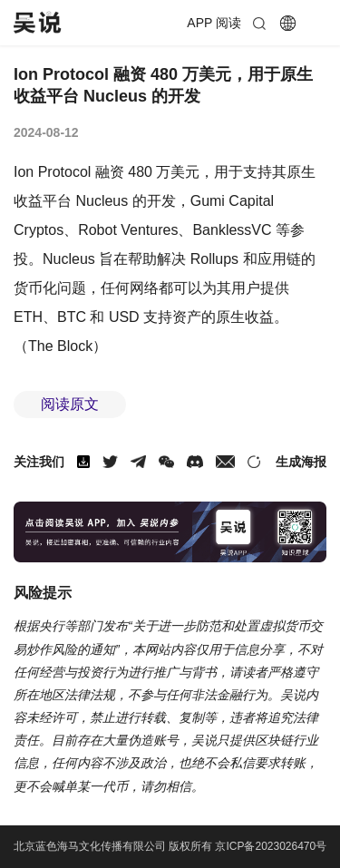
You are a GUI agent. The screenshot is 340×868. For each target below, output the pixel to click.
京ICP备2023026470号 (271, 846)
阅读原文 (70, 404)
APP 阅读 (214, 23)
